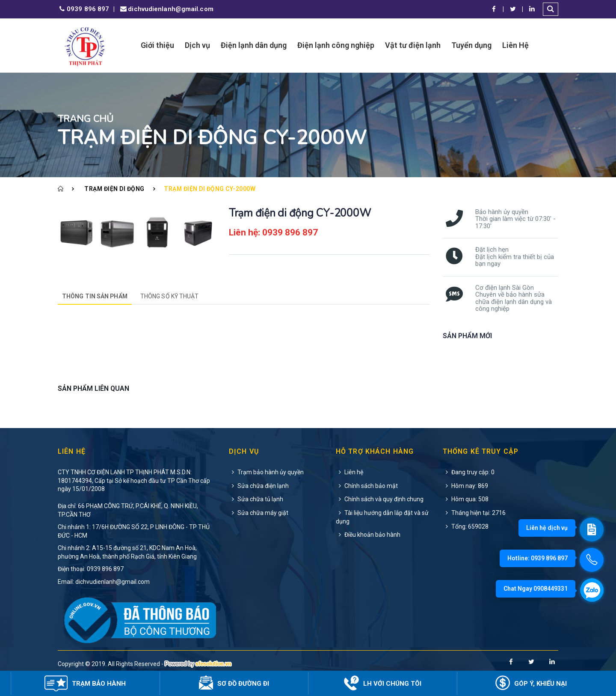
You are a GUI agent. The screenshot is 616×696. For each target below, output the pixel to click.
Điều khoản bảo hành (368, 535)
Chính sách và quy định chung (380, 499)
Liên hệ (349, 472)
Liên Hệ (515, 45)
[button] (551, 9)
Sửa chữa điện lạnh (259, 486)
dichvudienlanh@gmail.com (166, 9)
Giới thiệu (157, 45)
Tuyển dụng (471, 45)
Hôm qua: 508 (466, 499)
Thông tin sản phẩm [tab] (95, 296)
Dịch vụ (197, 45)
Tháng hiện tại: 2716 (474, 513)
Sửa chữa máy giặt (259, 513)
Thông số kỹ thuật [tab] (170, 296)
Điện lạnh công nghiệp (336, 45)
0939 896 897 (83, 9)
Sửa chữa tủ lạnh (256, 499)
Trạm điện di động (114, 189)
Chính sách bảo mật (367, 486)
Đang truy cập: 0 (469, 472)
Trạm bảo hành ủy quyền (266, 472)
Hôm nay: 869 (465, 486)
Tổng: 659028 (466, 526)
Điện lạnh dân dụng (254, 45)
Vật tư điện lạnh (413, 45)
